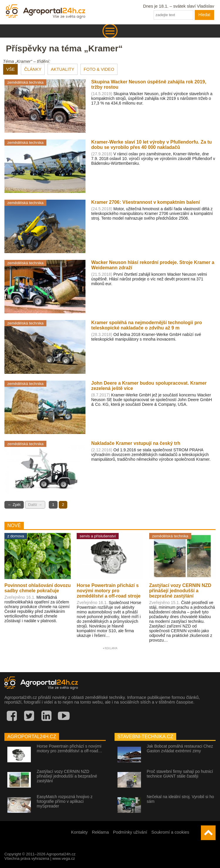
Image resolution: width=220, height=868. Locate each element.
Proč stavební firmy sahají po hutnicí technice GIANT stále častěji (180, 774)
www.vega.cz (64, 858)
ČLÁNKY (33, 69)
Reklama (100, 832)
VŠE (10, 69)
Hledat (204, 15)
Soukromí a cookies (170, 832)
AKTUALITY (63, 69)
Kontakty (79, 832)
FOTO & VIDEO (99, 69)
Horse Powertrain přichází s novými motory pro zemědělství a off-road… (69, 748)
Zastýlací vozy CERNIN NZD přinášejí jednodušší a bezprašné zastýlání (67, 776)
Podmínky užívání (130, 832)
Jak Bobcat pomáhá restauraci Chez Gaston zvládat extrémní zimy (180, 748)
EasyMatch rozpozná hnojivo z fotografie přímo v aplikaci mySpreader (65, 801)
